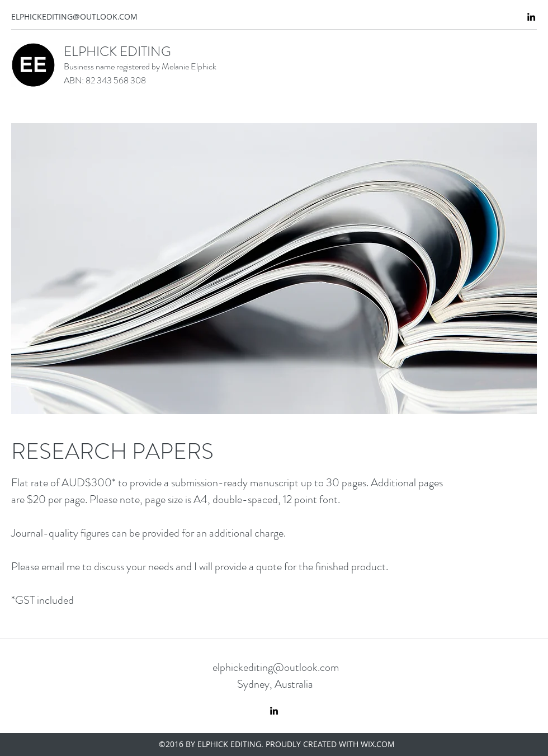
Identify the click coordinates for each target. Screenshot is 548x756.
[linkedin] (531, 17)
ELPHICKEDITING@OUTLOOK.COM (74, 17)
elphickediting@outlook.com (276, 667)
